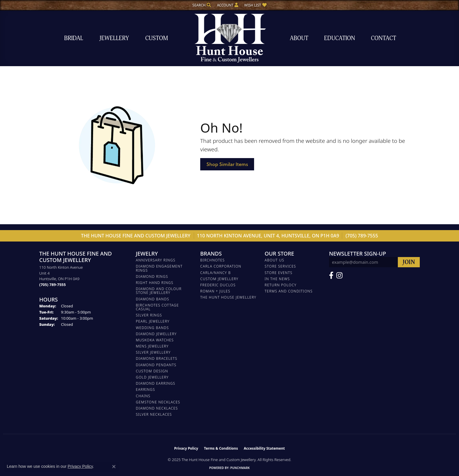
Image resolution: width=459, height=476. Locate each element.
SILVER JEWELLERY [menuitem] (153, 352)
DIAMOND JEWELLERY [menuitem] (156, 334)
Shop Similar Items (227, 164)
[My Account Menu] (228, 5)
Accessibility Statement (264, 448)
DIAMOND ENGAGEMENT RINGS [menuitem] (159, 268)
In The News (277, 279)
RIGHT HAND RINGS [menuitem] (155, 283)
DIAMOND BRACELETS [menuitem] (157, 358)
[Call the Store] (53, 285)
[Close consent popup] (114, 467)
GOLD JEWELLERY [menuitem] (152, 377)
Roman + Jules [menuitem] (215, 291)
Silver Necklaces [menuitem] (154, 414)
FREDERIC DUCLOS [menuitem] (218, 285)
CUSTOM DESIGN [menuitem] (152, 371)
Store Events (279, 273)
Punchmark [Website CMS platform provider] (240, 468)
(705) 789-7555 (362, 236)
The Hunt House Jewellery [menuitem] (228, 297)
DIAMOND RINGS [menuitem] (152, 276)
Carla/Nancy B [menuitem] (216, 273)
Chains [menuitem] (143, 396)
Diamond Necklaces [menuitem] (157, 408)
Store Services (280, 266)
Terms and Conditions (289, 291)
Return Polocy (281, 285)
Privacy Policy (186, 448)
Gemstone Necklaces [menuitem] (158, 402)
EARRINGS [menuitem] (145, 389)
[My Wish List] (255, 5)
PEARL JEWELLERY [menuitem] (153, 321)
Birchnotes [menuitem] (213, 260)
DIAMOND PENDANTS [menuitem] (156, 365)
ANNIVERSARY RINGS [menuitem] (156, 260)
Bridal (74, 38)
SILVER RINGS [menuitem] (149, 315)
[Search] (202, 5)
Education (340, 38)
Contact (383, 38)
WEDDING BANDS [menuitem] (152, 328)
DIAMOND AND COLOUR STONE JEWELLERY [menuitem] (159, 291)
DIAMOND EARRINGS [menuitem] (156, 383)
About (299, 38)
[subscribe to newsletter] (409, 262)
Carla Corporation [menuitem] (221, 266)
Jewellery (114, 38)
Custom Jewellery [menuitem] (219, 279)
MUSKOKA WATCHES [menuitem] (155, 340)
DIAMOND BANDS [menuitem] (153, 299)
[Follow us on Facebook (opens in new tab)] (331, 275)
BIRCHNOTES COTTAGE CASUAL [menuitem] (157, 307)
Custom (157, 38)
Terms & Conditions (221, 448)
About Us (274, 260)
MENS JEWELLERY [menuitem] (152, 346)
